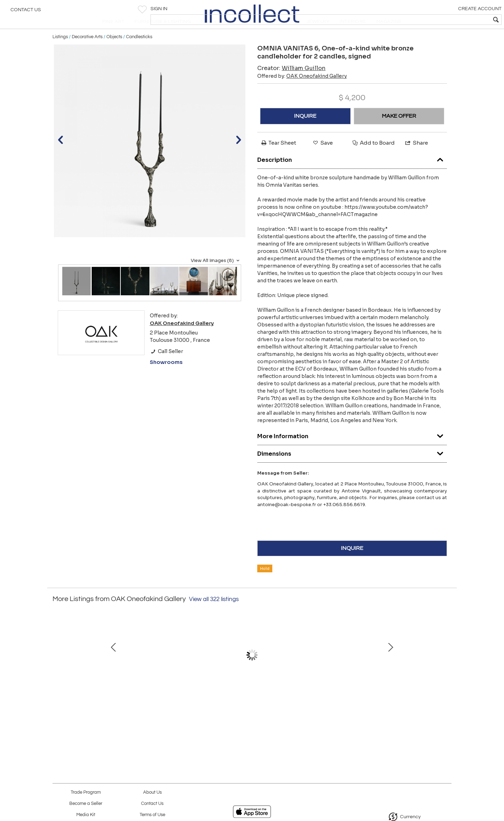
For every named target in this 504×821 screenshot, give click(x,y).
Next (446, 675)
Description (352, 175)
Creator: (291, 85)
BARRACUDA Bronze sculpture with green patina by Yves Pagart (397, 711)
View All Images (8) (216, 277)
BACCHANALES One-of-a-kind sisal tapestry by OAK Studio (250, 711)
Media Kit (86, 815)
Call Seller (166, 368)
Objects (114, 53)
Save (322, 159)
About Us (152, 792)
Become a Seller (86, 804)
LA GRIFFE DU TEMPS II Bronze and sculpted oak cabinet (324, 711)
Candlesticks (139, 53)
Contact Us (26, 12)
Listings (60, 53)
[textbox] (448, 20)
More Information (352, 451)
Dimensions (352, 469)
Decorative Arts (87, 53)
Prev (58, 675)
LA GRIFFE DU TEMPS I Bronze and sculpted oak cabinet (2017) (177, 711)
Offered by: (302, 92)
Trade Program (86, 792)
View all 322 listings (214, 616)
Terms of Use (152, 815)
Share (416, 159)
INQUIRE (305, 132)
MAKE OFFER (399, 132)
